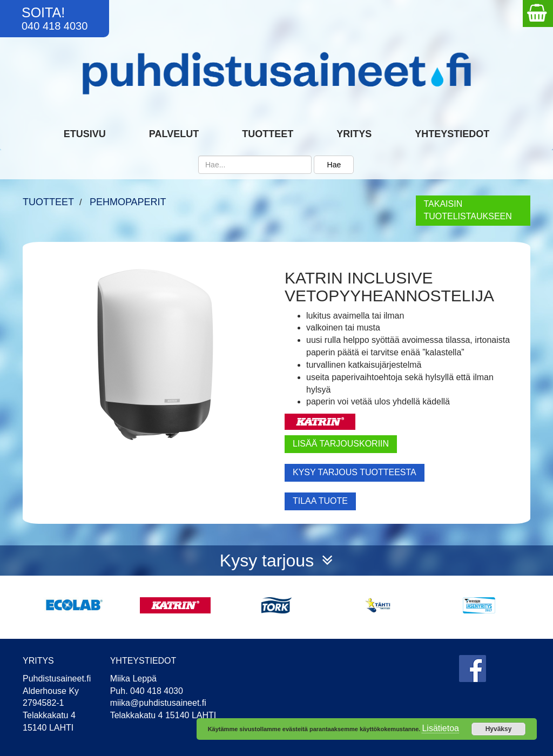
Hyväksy (499, 729)
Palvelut (174, 134)
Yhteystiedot (452, 134)
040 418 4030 (55, 26)
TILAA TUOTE (320, 501)
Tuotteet (268, 134)
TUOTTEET (48, 202)
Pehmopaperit (128, 202)
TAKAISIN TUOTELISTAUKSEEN (468, 210)
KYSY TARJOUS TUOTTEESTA (355, 472)
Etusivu (85, 134)
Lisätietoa (440, 728)
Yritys (354, 134)
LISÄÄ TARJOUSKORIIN (341, 444)
